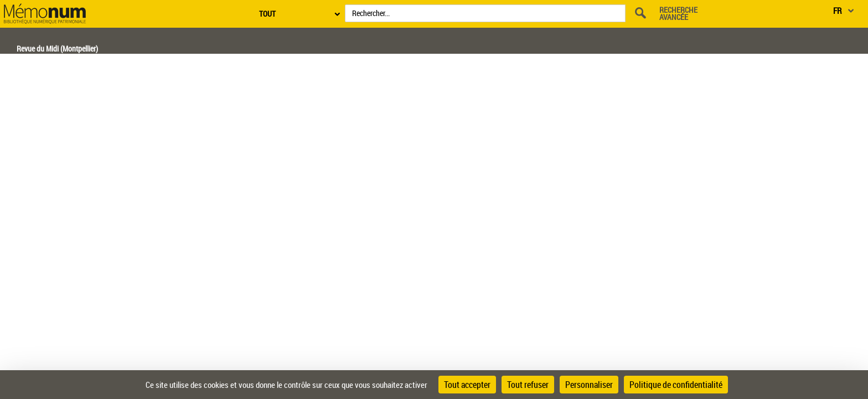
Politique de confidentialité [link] (676, 385)
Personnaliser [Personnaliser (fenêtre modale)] (589, 385)
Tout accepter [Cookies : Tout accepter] (467, 385)
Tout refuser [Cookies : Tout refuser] (528, 385)
